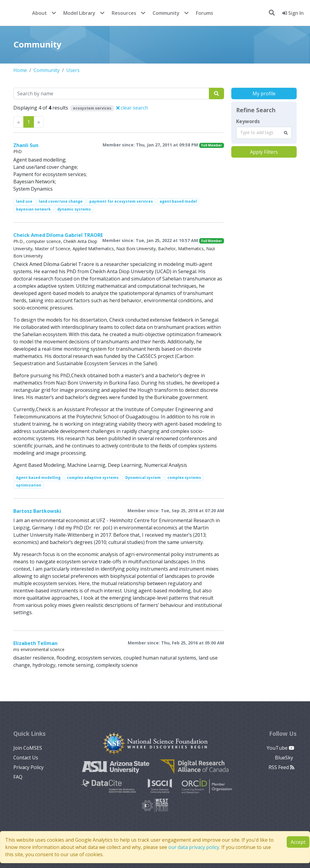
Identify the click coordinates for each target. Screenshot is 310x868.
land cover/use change (61, 201)
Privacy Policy (28, 767)
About (40, 13)
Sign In (293, 13)
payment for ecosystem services (121, 201)
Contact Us (26, 758)
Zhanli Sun (26, 145)
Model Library (79, 13)
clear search (132, 108)
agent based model (178, 201)
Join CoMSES (28, 748)
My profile (264, 93)
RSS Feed (281, 767)
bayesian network (33, 209)
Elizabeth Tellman (35, 643)
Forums (204, 13)
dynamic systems (74, 209)
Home (20, 70)
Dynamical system (143, 478)
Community (166, 13)
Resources (124, 13)
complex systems (184, 478)
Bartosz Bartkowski (37, 511)
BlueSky (285, 758)
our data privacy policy (194, 847)
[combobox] (264, 133)
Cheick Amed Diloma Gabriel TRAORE (58, 235)
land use (24, 201)
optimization (29, 485)
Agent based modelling (38, 478)
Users (73, 70)
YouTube (280, 748)
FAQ (18, 777)
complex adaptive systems (93, 478)
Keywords (248, 121)
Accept (298, 842)
